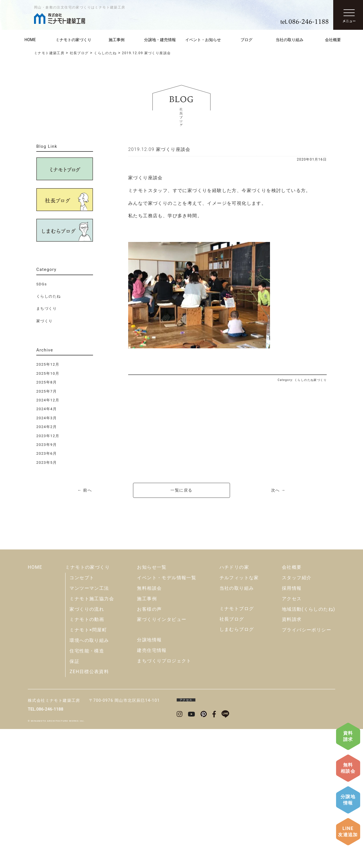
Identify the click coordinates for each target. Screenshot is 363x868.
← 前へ (85, 490)
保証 (74, 800)
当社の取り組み (290, 40)
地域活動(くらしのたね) (309, 748)
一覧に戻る (181, 490)
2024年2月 (47, 427)
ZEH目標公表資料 (89, 811)
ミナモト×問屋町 (88, 769)
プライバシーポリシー (307, 769)
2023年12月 (48, 436)
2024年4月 (47, 409)
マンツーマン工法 (89, 727)
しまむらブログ (237, 769)
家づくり (45, 321)
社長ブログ (232, 758)
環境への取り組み (89, 779)
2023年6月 (47, 453)
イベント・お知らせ (203, 40)
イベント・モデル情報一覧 (167, 717)
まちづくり (47, 308)
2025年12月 (48, 364)
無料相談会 (348, 768)
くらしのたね (48, 296)
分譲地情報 (348, 800)
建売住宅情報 (152, 789)
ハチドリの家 (234, 706)
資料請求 (348, 736)
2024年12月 (48, 400)
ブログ (246, 40)
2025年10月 (48, 373)
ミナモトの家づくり (73, 40)
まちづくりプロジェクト (164, 800)
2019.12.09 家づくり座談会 (159, 149)
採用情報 (292, 727)
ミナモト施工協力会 (92, 738)
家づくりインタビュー (162, 759)
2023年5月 (47, 463)
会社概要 (333, 40)
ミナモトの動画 (87, 759)
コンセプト (82, 717)
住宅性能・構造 (87, 790)
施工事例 (117, 40)
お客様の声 (149, 748)
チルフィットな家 (239, 717)
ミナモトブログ (237, 748)
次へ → (278, 490)
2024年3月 (47, 418)
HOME (30, 40)
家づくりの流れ (87, 748)
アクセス (292, 738)
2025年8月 (47, 382)
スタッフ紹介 (297, 717)
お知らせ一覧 (152, 706)
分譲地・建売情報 (160, 40)
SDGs (42, 284)
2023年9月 (47, 445)
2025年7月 (47, 391)
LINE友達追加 (348, 832)
